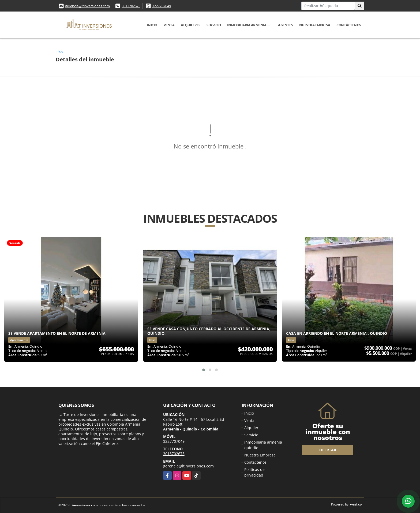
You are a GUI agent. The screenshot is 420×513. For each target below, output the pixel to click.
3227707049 (162, 6)
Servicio (214, 25)
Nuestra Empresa (315, 25)
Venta (169, 25)
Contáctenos (349, 25)
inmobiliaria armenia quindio (251, 25)
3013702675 (131, 6)
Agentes (285, 25)
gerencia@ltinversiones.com (87, 6)
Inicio (152, 25)
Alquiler (251, 428)
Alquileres (190, 25)
